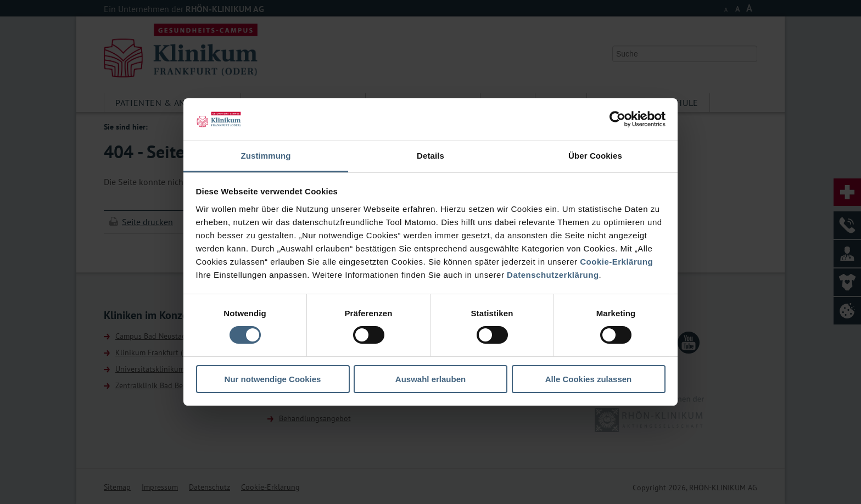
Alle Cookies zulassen (589, 379)
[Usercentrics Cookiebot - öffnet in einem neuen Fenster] (617, 119)
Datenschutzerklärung (553, 275)
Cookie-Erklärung (616, 262)
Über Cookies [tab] (595, 156)
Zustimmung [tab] (266, 156)
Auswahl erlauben (431, 379)
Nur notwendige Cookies (273, 379)
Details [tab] (431, 156)
